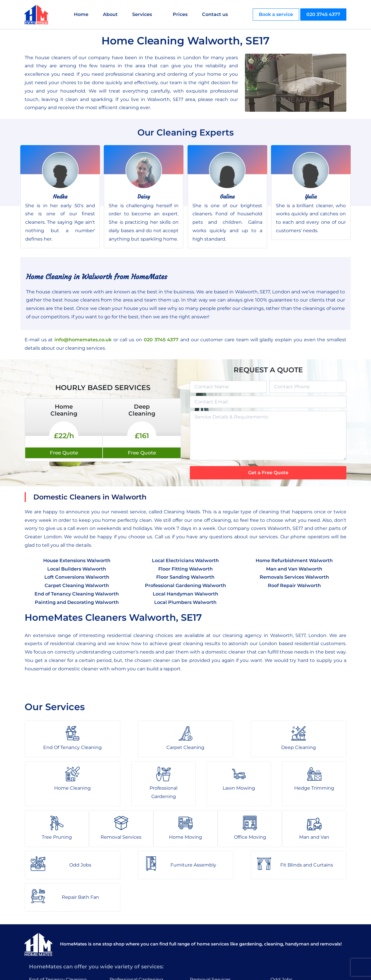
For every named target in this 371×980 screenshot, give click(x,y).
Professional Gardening (136, 910)
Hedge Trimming (130, 933)
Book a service (276, 14)
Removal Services (210, 910)
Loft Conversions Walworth (77, 577)
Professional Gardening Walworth (185, 585)
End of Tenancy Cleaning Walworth (77, 594)
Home (82, 14)
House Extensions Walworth (77, 561)
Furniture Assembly (293, 921)
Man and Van (205, 944)
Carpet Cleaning (48, 921)
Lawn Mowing (126, 921)
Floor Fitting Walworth (185, 569)
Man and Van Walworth (294, 569)
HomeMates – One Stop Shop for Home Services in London (227, 971)
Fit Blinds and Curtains (297, 933)
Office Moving (206, 933)
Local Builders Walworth (77, 569)
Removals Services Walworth (294, 577)
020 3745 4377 (323, 14)
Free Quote (64, 453)
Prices (181, 14)
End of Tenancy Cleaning (58, 910)
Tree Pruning (125, 944)
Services (143, 14)
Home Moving (206, 921)
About (111, 14)
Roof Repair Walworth (294, 585)
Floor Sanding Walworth (185, 577)
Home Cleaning (47, 944)
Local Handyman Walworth (185, 594)
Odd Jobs (281, 910)
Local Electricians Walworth (185, 561)
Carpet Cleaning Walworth (77, 585)
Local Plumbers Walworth (185, 602)
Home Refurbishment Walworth (294, 561)
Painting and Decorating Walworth (77, 602)
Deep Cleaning (46, 933)
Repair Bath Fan (289, 944)
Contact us (216, 14)
